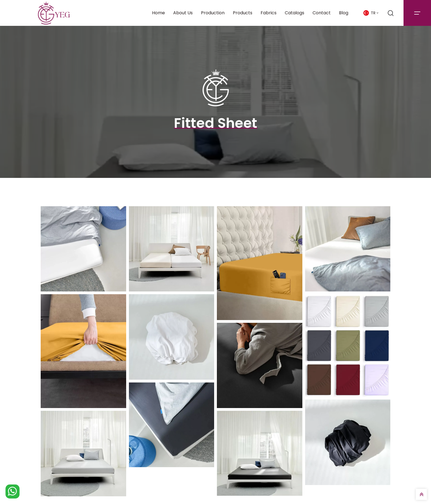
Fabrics (269, 13)
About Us (183, 13)
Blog (344, 13)
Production (213, 13)
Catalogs (295, 13)
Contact (322, 13)
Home (158, 13)
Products (243, 13)
